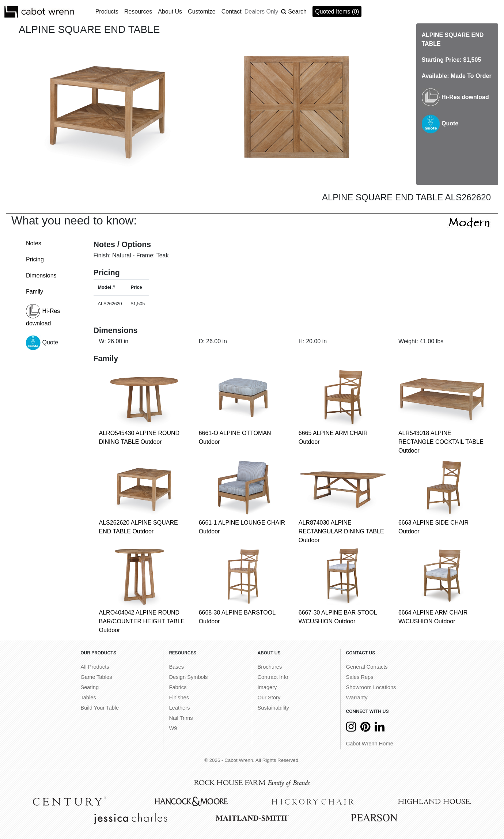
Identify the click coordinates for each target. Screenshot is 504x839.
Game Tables (96, 677)
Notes (34, 243)
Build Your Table (100, 708)
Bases (176, 667)
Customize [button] (202, 12)
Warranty (357, 698)
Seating (90, 687)
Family (35, 292)
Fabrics (178, 687)
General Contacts (367, 667)
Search (297, 12)
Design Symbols (188, 677)
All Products (95, 667)
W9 (173, 728)
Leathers (179, 708)
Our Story (269, 698)
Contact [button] (232, 12)
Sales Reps (360, 677)
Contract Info (273, 677)
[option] (106, 107)
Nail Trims (181, 718)
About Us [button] (170, 12)
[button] (294, 12)
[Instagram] (351, 729)
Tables (88, 698)
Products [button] (107, 12)
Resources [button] (138, 12)
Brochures (270, 667)
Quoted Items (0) (337, 12)
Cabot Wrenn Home (370, 744)
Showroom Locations (371, 687)
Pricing (35, 259)
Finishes (179, 698)
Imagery (267, 687)
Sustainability (273, 708)
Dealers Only (261, 12)
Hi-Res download (455, 97)
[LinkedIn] (380, 729)
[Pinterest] (365, 729)
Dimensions (41, 275)
